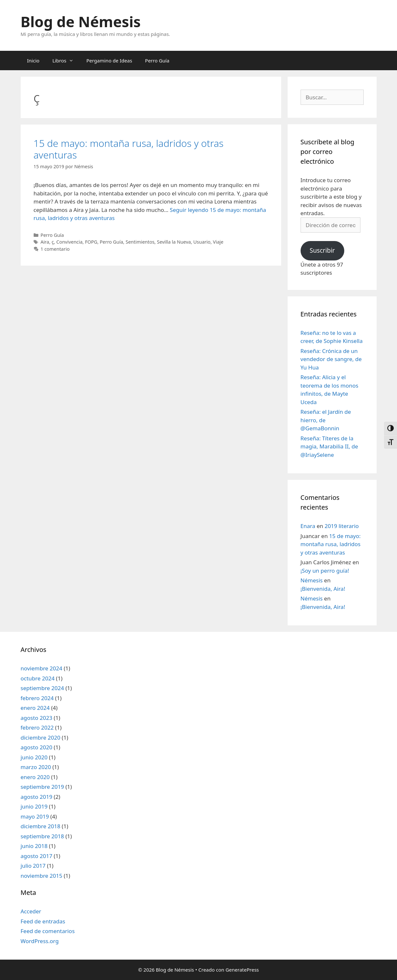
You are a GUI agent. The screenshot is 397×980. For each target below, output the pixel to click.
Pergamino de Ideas (109, 61)
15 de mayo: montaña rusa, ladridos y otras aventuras (129, 149)
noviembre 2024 (42, 668)
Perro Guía (157, 61)
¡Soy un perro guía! (325, 571)
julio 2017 (33, 866)
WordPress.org (40, 941)
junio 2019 (34, 806)
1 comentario (55, 249)
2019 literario (342, 526)
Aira (45, 242)
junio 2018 (34, 846)
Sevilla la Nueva (174, 242)
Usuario (202, 242)
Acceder (31, 911)
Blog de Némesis (81, 22)
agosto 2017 (37, 856)
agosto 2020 (37, 747)
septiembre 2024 (42, 688)
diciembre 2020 (41, 738)
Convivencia (69, 242)
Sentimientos (140, 242)
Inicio (33, 61)
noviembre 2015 (42, 876)
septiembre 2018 (42, 836)
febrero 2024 (37, 698)
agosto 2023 (37, 718)
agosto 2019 (37, 797)
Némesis (312, 580)
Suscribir (322, 250)
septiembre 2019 (42, 787)
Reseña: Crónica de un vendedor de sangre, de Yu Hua (331, 359)
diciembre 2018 (41, 826)
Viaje (218, 242)
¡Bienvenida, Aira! (323, 589)
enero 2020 (35, 777)
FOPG (91, 242)
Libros (66, 61)
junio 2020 (34, 757)
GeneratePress (242, 970)
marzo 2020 (36, 767)
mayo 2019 (35, 816)
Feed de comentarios (48, 931)
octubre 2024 (38, 678)
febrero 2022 (37, 727)
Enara (308, 526)
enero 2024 (35, 708)
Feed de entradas (43, 921)
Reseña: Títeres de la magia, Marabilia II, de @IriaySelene (329, 446)
